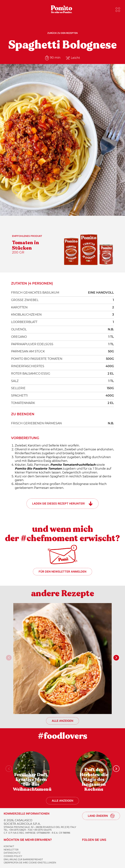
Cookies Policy (13, 856)
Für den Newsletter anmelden (62, 572)
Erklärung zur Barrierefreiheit (23, 859)
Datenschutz (12, 853)
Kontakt (9, 846)
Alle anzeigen (62, 721)
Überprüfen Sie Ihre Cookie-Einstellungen (30, 863)
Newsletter (11, 850)
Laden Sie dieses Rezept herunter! (59, 504)
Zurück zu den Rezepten (62, 33)
